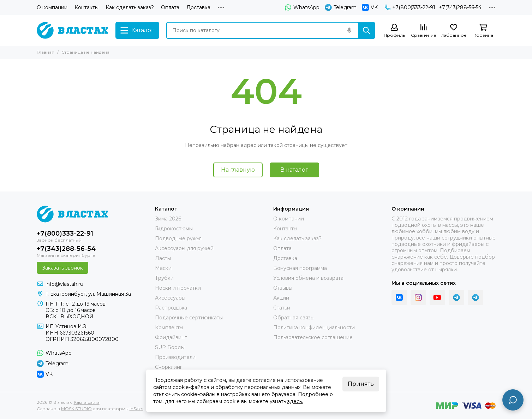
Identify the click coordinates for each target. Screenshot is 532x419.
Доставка (198, 7)
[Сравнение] (424, 31)
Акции (281, 298)
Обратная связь (293, 318)
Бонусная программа (300, 268)
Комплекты (169, 327)
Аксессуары (170, 298)
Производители (175, 357)
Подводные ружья (178, 238)
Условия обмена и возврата (308, 278)
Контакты (86, 7)
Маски (163, 268)
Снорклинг (169, 367)
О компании (52, 7)
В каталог (294, 170)
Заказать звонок (62, 268)
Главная (46, 52)
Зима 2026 (168, 219)
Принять (361, 384)
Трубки (164, 278)
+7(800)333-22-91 (410, 7)
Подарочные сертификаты (189, 318)
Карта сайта (87, 402)
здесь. (295, 401)
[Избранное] (454, 31)
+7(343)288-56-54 (460, 7)
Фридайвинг (171, 337)
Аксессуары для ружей (184, 248)
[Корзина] (483, 31)
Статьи (282, 308)
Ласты (163, 258)
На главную (238, 170)
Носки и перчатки (178, 288)
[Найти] (366, 30)
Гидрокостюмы (174, 229)
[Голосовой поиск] (349, 30)
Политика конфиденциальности (314, 327)
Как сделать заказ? (130, 7)
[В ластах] (73, 30)
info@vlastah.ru (64, 284)
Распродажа (171, 308)
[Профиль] (394, 31)
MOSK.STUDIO (76, 409)
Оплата (170, 7)
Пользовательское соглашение (313, 337)
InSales (136, 409)
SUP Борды (170, 347)
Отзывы (283, 288)
